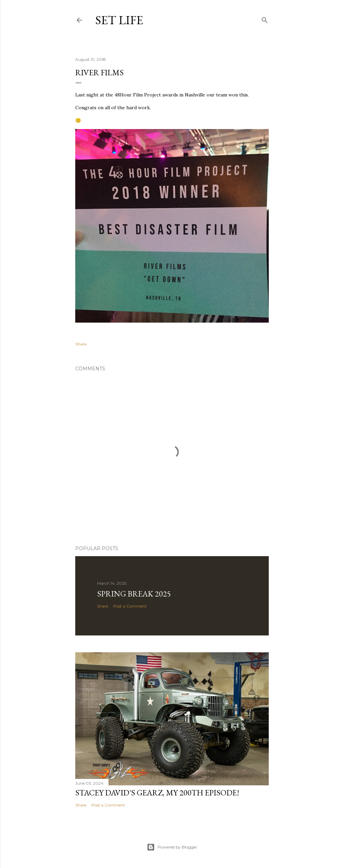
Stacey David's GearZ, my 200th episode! (157, 793)
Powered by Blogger (172, 847)
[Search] (265, 19)
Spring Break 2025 (134, 594)
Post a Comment (130, 606)
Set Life (119, 20)
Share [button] (81, 344)
